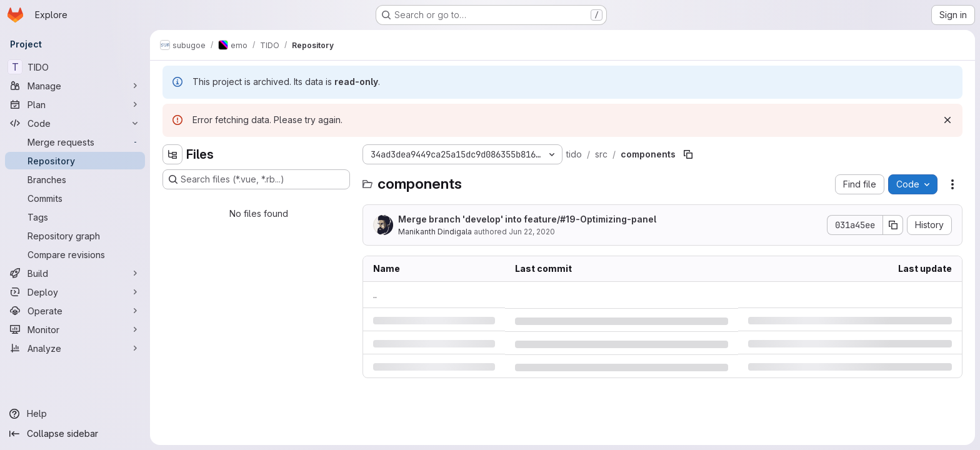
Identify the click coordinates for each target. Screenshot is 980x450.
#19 (568, 219)
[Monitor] (75, 329)
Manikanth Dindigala (435, 232)
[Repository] (75, 161)
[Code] (75, 123)
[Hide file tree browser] (172, 154)
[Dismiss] (947, 120)
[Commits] (75, 198)
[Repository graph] (75, 236)
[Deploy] (75, 292)
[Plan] (75, 104)
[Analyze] (75, 348)
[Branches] (75, 179)
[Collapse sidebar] (75, 434)
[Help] (75, 414)
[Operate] (75, 311)
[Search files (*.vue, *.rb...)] (256, 179)
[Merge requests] (75, 142)
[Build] (75, 273)
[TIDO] (75, 67)
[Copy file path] (688, 154)
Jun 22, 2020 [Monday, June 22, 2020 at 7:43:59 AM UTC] (532, 232)
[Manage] (75, 86)
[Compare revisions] (75, 254)
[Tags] (75, 217)
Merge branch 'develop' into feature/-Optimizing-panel (527, 219)
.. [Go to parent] (375, 295)
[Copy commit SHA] (893, 225)
